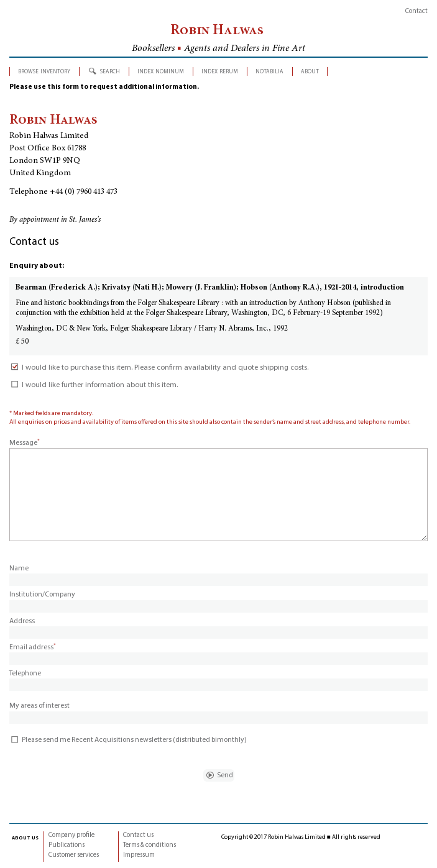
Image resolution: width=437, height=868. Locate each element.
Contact (416, 11)
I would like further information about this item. (94, 385)
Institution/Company (42, 595)
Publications (67, 845)
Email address (33, 647)
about (310, 71)
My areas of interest (39, 706)
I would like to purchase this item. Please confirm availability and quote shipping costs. (159, 368)
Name (19, 569)
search (110, 71)
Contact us (138, 835)
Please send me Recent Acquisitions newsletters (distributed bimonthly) (128, 740)
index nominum (161, 71)
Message (25, 443)
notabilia (269, 71)
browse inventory (44, 71)
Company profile (71, 835)
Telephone (25, 674)
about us (25, 838)
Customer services (74, 855)
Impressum (139, 855)
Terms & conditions (149, 845)
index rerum (220, 71)
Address (22, 621)
